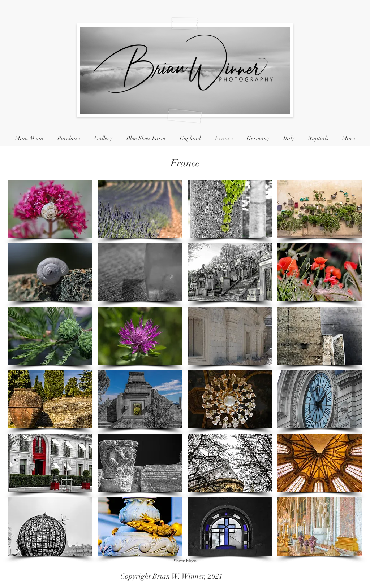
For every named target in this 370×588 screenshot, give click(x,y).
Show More (185, 561)
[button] (50, 209)
